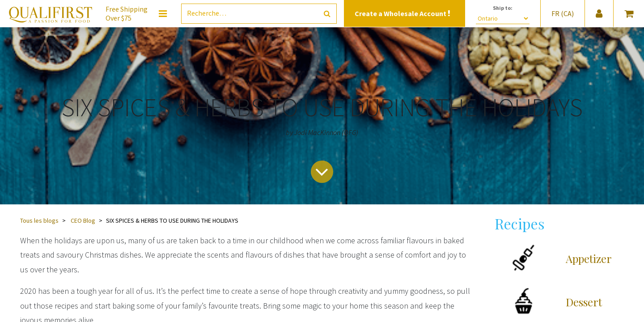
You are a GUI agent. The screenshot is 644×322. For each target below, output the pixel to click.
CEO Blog (83, 220)
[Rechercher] (327, 14)
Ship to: (503, 8)
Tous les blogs (39, 220)
